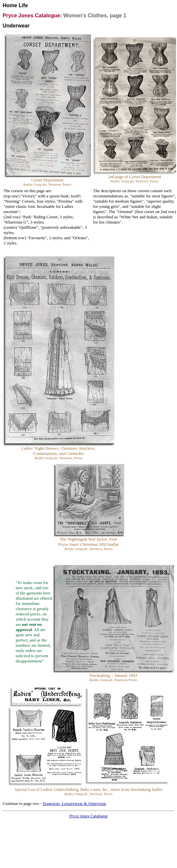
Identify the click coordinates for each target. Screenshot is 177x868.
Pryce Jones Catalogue (88, 816)
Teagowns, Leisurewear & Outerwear (74, 803)
